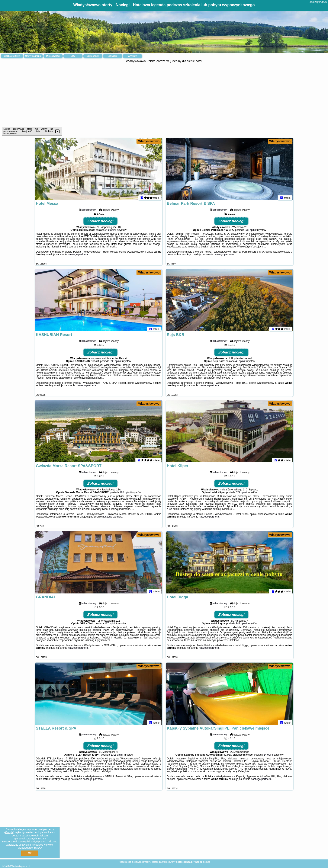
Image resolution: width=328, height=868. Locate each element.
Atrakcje (112, 56)
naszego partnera (78, 256)
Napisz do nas (203, 862)
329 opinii (241, 494)
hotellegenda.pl (318, 2)
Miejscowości (53, 56)
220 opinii (111, 232)
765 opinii (125, 494)
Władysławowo (149, 141)
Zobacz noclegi (101, 223)
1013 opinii (117, 757)
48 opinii (240, 363)
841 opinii (241, 625)
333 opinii (250, 232)
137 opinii (110, 625)
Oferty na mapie (33, 56)
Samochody (93, 56)
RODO (38, 848)
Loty (73, 56)
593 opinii (115, 363)
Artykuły (132, 56)
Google (9, 832)
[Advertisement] (164, 95)
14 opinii (269, 757)
